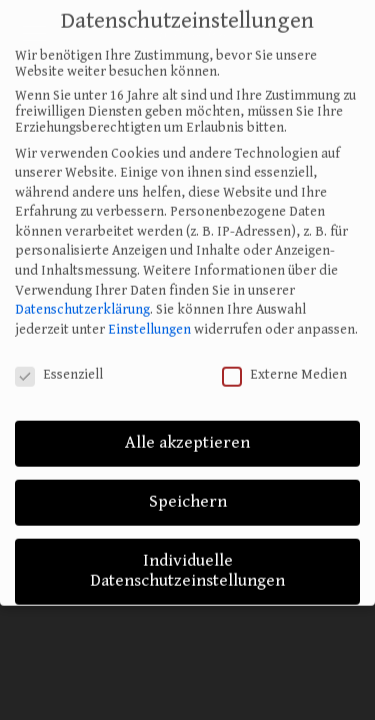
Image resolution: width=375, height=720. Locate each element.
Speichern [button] (188, 491)
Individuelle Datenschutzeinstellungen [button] (187, 560)
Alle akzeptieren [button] (187, 432)
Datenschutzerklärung (82, 299)
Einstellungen (149, 318)
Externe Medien (284, 363)
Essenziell (59, 363)
